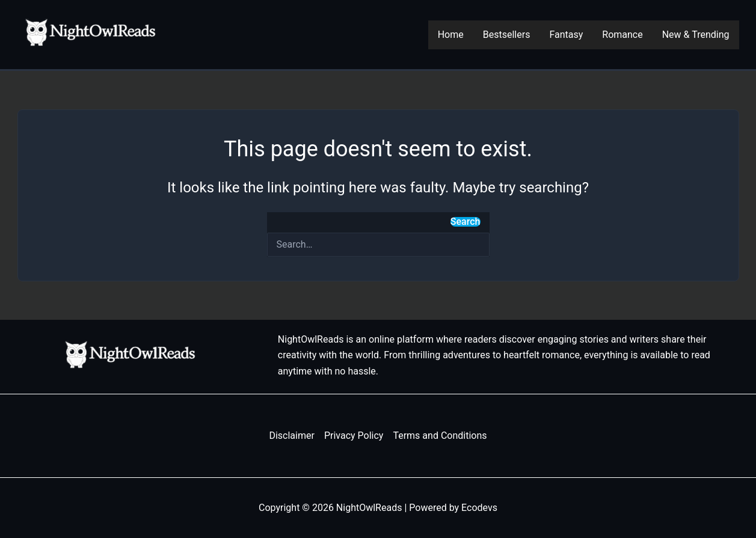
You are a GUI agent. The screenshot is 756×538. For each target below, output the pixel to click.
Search (466, 222)
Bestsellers (507, 35)
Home (451, 35)
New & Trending (696, 35)
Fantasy (566, 35)
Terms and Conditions (440, 436)
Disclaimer (291, 436)
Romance (622, 35)
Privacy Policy (354, 436)
